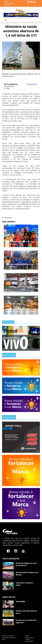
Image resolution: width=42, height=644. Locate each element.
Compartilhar (32, 84)
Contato (7, 5)
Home (6, 1)
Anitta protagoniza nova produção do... (26, 564)
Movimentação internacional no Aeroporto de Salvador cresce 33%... (21, 310)
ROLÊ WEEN (20, 602)
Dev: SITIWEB (29, 641)
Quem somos (9, 3)
